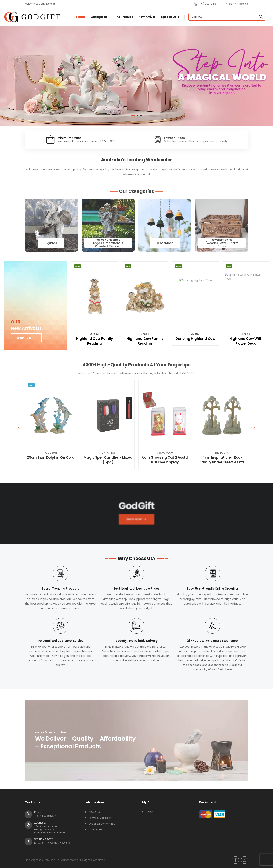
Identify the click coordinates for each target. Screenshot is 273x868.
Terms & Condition (100, 818)
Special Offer (171, 17)
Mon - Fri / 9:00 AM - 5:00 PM (52, 843)
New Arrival (147, 17)
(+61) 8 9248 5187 (206, 4)
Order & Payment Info (102, 824)
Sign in (231, 4)
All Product (125, 17)
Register (244, 4)
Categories (99, 17)
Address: (40, 823)
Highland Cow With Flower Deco (246, 341)
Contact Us (95, 829)
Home (80, 17)
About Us (94, 812)
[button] (133, 115)
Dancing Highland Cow (195, 339)
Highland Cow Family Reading (95, 341)
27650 (195, 334)
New (77, 266)
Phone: (39, 812)
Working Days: (44, 839)
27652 (145, 334)
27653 (95, 334)
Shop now (24, 338)
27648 (246, 334)
